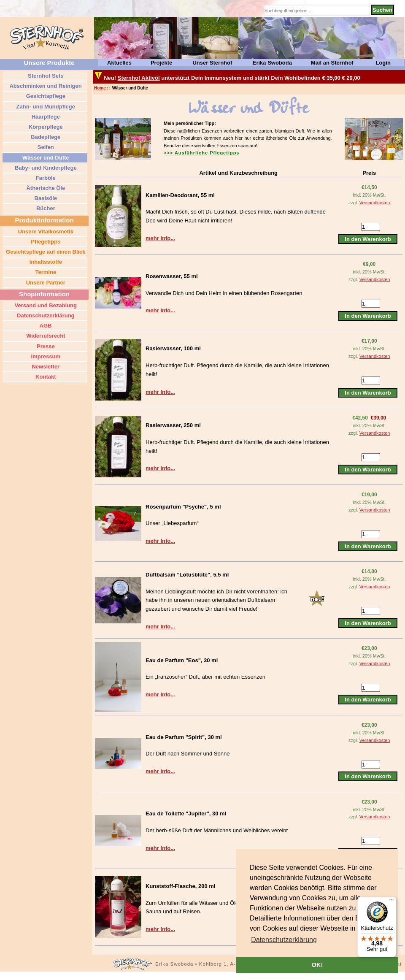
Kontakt (45, 377)
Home (100, 88)
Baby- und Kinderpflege (45, 168)
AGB (45, 326)
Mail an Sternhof (332, 63)
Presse (45, 346)
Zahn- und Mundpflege (45, 107)
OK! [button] (317, 965)
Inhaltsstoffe (45, 262)
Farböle (45, 178)
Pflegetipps (45, 242)
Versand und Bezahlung (45, 305)
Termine (45, 272)
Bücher (45, 208)
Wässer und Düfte (45, 158)
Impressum (45, 356)
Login (383, 63)
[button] (284, 940)
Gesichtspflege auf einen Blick (45, 252)
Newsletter (45, 367)
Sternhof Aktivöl (139, 78)
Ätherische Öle (45, 188)
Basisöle (45, 198)
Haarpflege (45, 117)
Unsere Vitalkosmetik (45, 231)
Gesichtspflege (45, 96)
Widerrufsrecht (45, 336)
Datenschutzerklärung (45, 315)
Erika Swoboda (272, 63)
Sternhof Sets (45, 76)
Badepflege (45, 137)
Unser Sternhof (212, 63)
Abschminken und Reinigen (45, 86)
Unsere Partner (45, 283)
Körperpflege (45, 127)
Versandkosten (375, 203)
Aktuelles (119, 63)
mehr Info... (160, 238)
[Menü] (391, 902)
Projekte (161, 63)
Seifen (45, 147)
